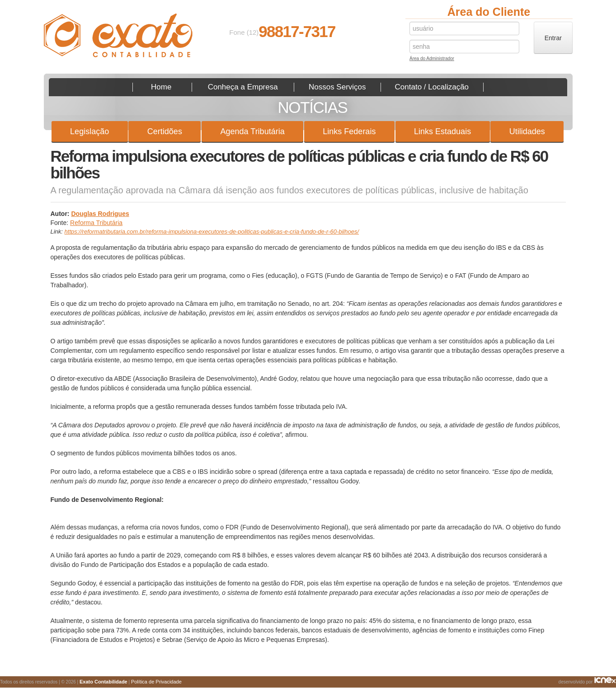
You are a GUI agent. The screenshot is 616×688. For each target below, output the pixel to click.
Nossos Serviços (337, 87)
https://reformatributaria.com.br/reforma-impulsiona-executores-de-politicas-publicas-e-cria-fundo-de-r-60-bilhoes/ (212, 232)
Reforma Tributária (96, 223)
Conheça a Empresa (243, 87)
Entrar (553, 38)
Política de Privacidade (156, 682)
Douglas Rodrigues (100, 214)
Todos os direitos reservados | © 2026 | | (91, 682)
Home (161, 87)
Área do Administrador (432, 59)
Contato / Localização (432, 87)
